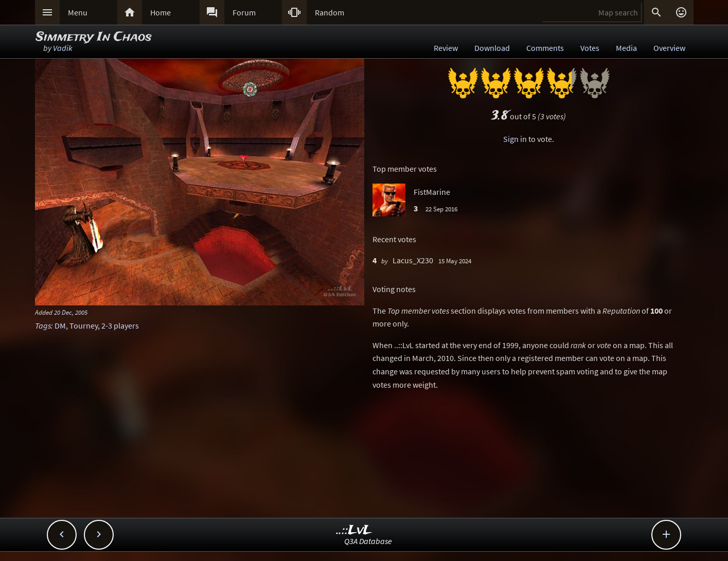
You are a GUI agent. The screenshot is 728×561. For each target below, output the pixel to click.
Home (161, 12)
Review (446, 48)
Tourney (84, 325)
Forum (244, 12)
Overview (669, 48)
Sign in (515, 139)
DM (60, 325)
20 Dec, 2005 (71, 312)
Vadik (63, 48)
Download (492, 48)
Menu (78, 12)
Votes (590, 48)
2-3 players (120, 325)
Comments (545, 48)
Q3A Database (368, 541)
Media (626, 48)
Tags (43, 325)
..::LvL (354, 530)
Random (330, 12)
